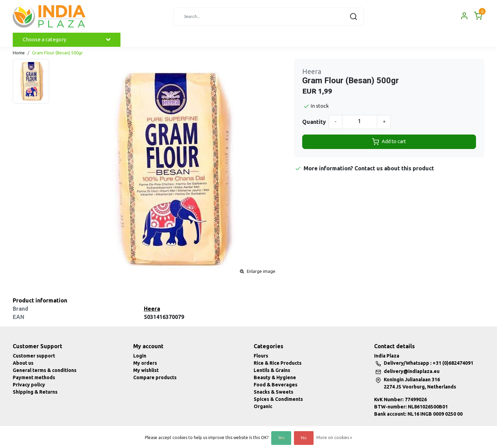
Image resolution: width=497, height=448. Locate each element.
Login (140, 356)
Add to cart (389, 142)
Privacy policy (29, 385)
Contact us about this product (394, 168)
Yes (281, 438)
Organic (263, 406)
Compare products (155, 377)
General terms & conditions (45, 370)
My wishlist (146, 370)
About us (23, 363)
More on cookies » (334, 438)
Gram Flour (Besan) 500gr (57, 53)
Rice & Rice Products (278, 363)
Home (19, 53)
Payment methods (34, 377)
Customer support (34, 356)
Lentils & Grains (272, 370)
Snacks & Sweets (273, 392)
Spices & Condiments (278, 399)
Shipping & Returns (35, 392)
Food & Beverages (276, 385)
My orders (145, 363)
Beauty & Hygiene (275, 377)
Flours (261, 356)
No (304, 438)
